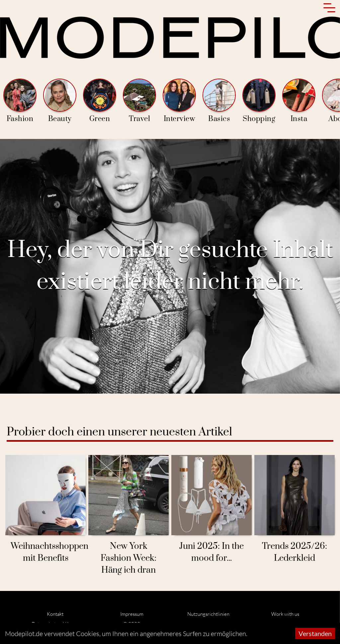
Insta (299, 101)
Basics (219, 101)
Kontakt (55, 614)
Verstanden (315, 633)
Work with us (285, 614)
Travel (139, 101)
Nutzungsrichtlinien (208, 614)
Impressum (132, 614)
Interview (179, 101)
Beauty (60, 101)
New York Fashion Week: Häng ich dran (128, 558)
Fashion (20, 101)
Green (100, 101)
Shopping (259, 101)
